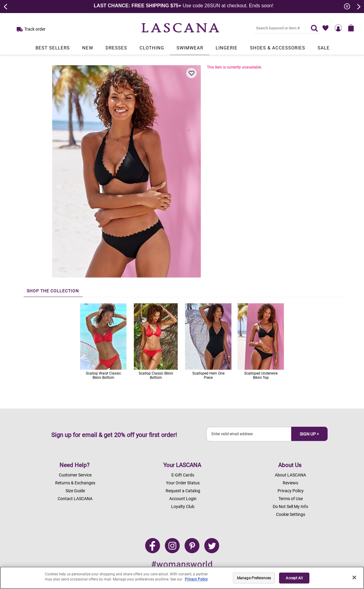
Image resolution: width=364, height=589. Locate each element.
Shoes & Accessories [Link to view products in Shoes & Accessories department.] (278, 48)
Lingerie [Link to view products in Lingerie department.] (227, 48)
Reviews (290, 483)
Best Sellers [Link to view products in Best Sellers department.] (53, 48)
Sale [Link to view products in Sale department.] (324, 48)
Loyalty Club (183, 507)
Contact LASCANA (75, 499)
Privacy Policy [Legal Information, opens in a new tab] (196, 579)
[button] (191, 73)
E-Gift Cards (183, 475)
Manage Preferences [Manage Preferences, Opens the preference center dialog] (254, 578)
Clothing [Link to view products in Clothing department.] (152, 48)
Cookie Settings (291, 514)
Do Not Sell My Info (290, 507)
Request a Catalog (183, 491)
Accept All (294, 578)
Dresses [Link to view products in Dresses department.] (116, 48)
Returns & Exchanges (75, 483)
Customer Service (75, 475)
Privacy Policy (291, 491)
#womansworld (182, 564)
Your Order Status (183, 483)
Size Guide (75, 491)
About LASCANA (290, 475)
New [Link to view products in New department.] (88, 48)
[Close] (354, 577)
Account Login (183, 499)
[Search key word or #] (279, 28)
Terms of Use (291, 499)
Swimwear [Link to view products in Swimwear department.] (190, 48)
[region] (182, 578)
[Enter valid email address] (249, 434)
